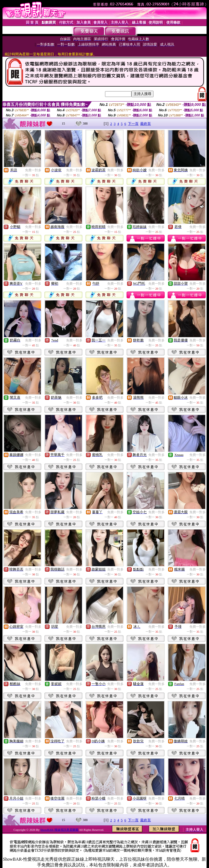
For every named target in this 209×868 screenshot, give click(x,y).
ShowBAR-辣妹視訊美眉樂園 (60, 830)
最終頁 (145, 124)
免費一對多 (33, 170)
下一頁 (133, 124)
